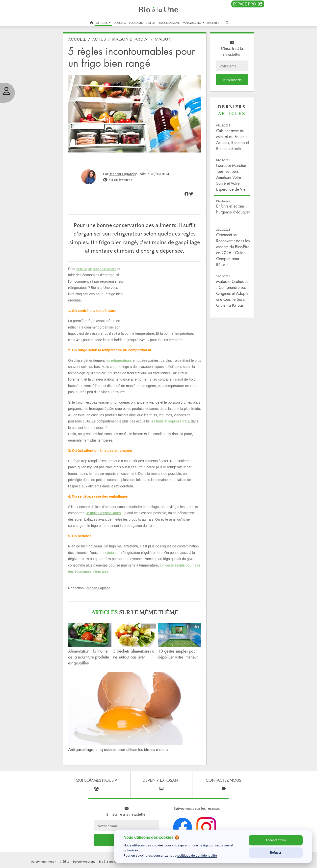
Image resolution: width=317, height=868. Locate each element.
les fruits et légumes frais (170, 421)
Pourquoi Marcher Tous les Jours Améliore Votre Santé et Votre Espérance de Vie (231, 177)
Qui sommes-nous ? (43, 861)
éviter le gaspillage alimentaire (96, 269)
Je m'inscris (232, 80)
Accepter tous (276, 840)
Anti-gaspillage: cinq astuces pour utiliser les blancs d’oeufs (118, 749)
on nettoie (106, 553)
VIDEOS (151, 23)
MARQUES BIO (192, 23)
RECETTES (213, 23)
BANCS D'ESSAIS (169, 23)
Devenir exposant (84, 861)
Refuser (276, 853)
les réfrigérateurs (119, 360)
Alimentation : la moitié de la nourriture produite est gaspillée (89, 657)
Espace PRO (248, 4)
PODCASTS (136, 23)
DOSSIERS (120, 23)
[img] (186, 194)
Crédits (64, 861)
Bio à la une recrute (111, 861)
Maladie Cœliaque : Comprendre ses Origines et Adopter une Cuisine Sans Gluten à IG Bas (233, 293)
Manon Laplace (122, 174)
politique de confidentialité (197, 855)
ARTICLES (102, 23)
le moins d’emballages (104, 513)
